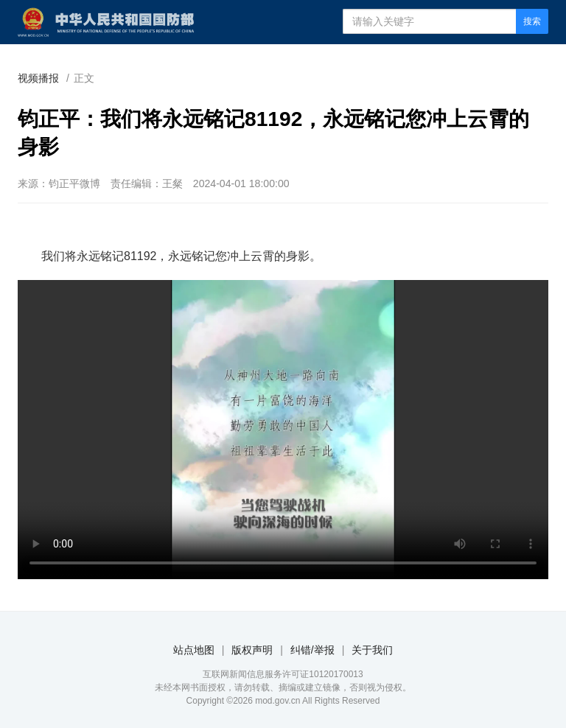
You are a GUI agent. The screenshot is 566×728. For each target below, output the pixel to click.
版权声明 (252, 650)
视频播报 (38, 78)
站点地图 (194, 650)
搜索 (532, 21)
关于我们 (372, 650)
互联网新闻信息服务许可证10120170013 (283, 674)
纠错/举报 (312, 650)
